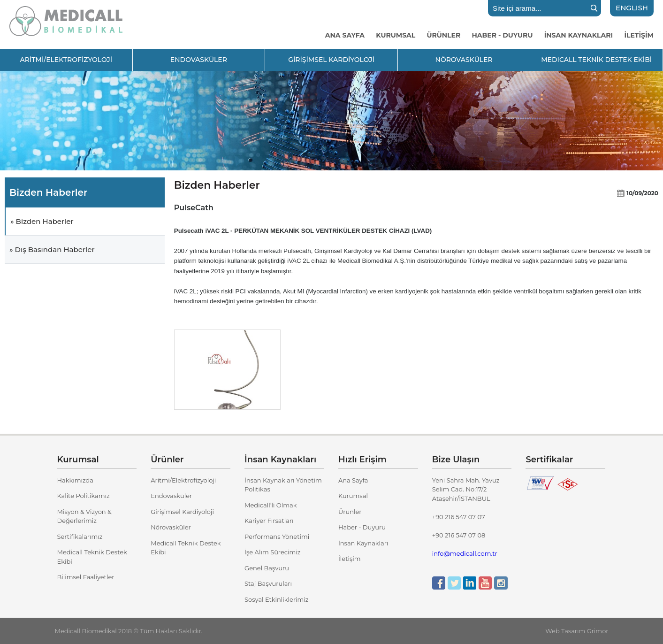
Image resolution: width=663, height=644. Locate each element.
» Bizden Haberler (42, 221)
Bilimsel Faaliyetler (86, 577)
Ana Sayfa (353, 480)
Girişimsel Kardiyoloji (182, 512)
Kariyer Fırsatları (269, 521)
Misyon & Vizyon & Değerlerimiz (84, 516)
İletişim (350, 559)
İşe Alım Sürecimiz (272, 552)
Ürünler (350, 512)
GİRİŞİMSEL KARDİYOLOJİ (331, 60)
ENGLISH (632, 8)
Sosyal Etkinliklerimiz (276, 599)
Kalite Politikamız (84, 496)
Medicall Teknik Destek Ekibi (92, 557)
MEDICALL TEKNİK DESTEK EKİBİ (596, 60)
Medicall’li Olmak (271, 505)
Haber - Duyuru (362, 527)
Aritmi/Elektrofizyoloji (183, 480)
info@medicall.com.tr (465, 553)
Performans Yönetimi (277, 537)
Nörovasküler (171, 527)
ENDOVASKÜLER (199, 60)
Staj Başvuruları (268, 583)
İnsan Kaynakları (363, 543)
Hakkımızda (76, 480)
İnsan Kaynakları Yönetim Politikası (283, 485)
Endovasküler (171, 496)
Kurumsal (353, 496)
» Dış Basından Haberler (52, 249)
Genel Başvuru (267, 568)
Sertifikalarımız (80, 537)
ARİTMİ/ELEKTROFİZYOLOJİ (66, 60)
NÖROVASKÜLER (464, 60)
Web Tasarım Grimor (577, 631)
